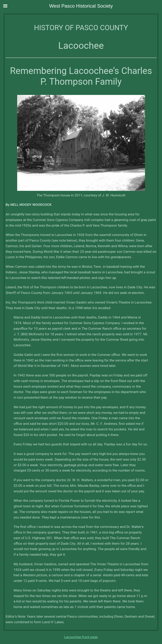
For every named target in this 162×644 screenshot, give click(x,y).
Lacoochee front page (81, 637)
